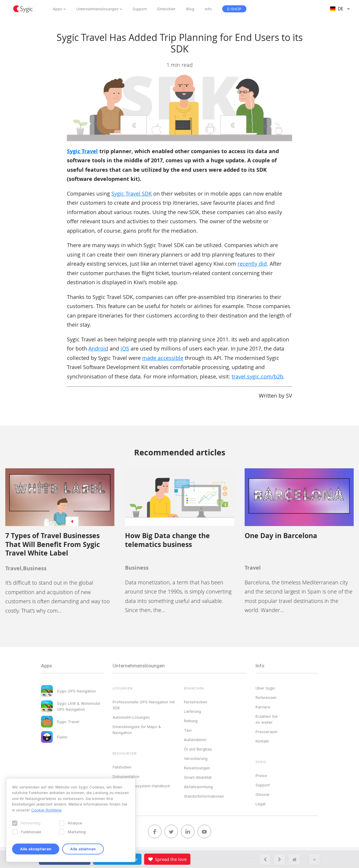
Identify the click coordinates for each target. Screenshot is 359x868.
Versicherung (196, 758)
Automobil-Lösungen (131, 717)
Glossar (263, 794)
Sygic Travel (82, 151)
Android (98, 348)
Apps (57, 9)
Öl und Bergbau (198, 749)
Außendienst (195, 740)
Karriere (263, 707)
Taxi (188, 730)
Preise (261, 776)
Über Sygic (265, 688)
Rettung (191, 721)
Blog (190, 9)
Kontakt (262, 741)
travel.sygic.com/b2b (257, 376)
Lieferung (192, 711)
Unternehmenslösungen (97, 9)
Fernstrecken (196, 702)
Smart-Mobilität (198, 777)
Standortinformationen (204, 796)
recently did (252, 264)
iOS (125, 348)
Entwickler (167, 9)
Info (208, 9)
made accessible (163, 358)
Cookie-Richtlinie (46, 810)
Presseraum (266, 732)
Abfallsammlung (198, 787)
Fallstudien (122, 767)
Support (140, 9)
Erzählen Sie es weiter (267, 719)
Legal (261, 804)
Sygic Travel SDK (132, 194)
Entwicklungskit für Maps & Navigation (137, 730)
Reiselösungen (197, 768)
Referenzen (266, 697)
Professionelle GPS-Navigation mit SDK (144, 705)
